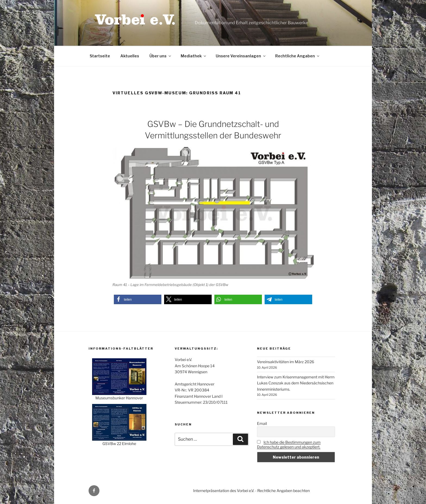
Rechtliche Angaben (298, 56)
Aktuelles (130, 56)
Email (262, 423)
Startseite (100, 56)
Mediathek (194, 56)
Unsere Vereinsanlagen (241, 56)
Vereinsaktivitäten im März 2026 (286, 362)
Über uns (161, 56)
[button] (138, 299)
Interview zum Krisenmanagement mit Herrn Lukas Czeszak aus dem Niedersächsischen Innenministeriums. (296, 383)
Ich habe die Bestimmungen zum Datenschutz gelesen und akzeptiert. (289, 444)
